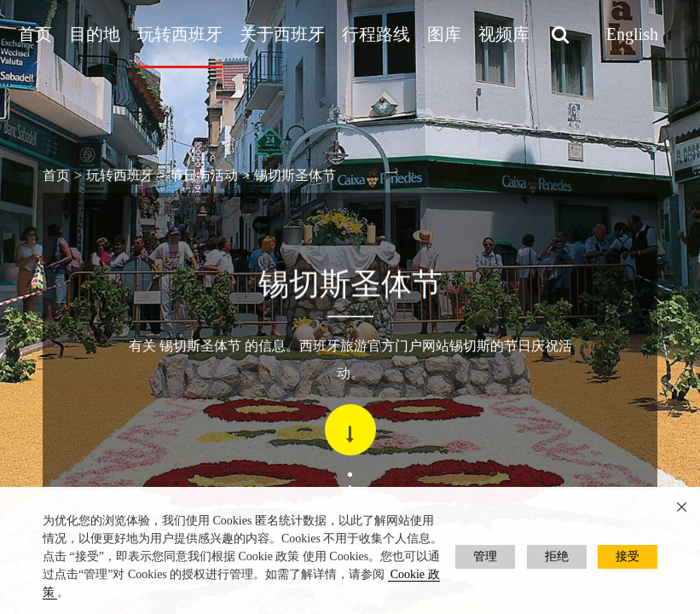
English (632, 34)
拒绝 (557, 556)
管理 (485, 556)
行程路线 (376, 34)
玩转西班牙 (180, 34)
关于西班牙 (282, 34)
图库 (444, 34)
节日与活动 (204, 175)
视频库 (504, 34)
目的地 (95, 34)
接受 (628, 556)
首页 (35, 34)
